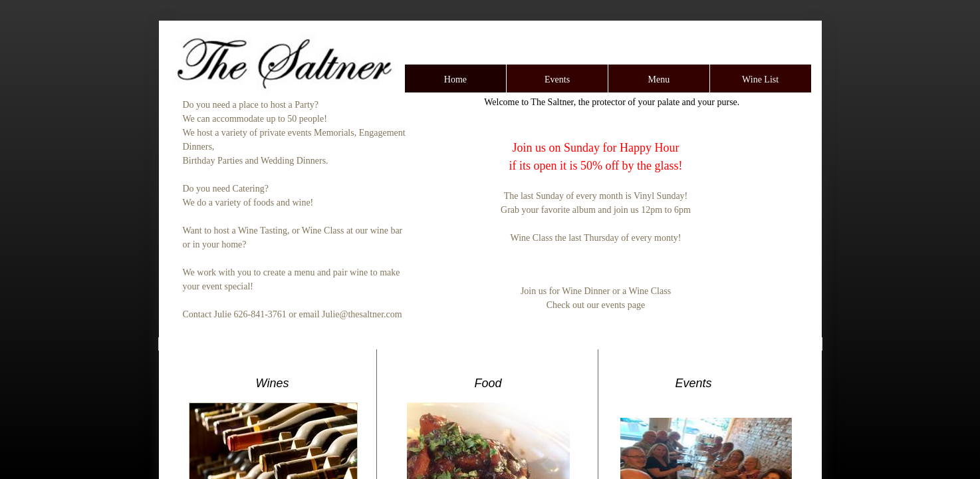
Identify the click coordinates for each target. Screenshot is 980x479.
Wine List (760, 80)
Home (455, 80)
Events (557, 80)
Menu (659, 80)
